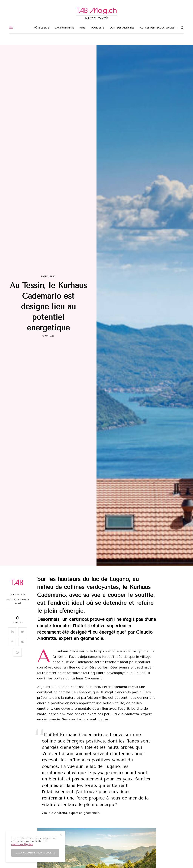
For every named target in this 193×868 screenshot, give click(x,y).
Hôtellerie (48, 276)
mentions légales (22, 844)
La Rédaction (17, 595)
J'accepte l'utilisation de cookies (35, 853)
